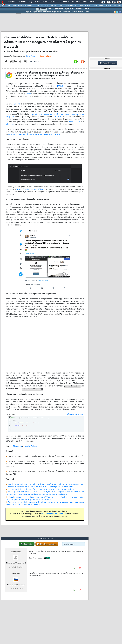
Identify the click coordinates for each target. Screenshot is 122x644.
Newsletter (55, 2)
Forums (11, 2)
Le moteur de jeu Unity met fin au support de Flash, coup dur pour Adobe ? (42, 489)
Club (92, 2)
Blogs (37, 2)
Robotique (67, 12)
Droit (85, 2)
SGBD (95, 6)
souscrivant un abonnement (54, 514)
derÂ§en (16, 574)
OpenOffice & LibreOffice (74, 9)
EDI (76, 6)
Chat (45, 2)
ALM (47, 6)
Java (61, 6)
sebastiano (16, 552)
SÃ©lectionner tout (75, 415)
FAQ (30, 2)
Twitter (34, 446)
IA (42, 6)
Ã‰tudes (76, 2)
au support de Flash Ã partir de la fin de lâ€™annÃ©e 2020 (35, 135)
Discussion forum (107, 63)
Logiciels (28, 12)
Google (17, 104)
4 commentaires (46, 56)
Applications (42, 9)
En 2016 (57, 117)
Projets (87, 9)
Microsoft (54, 6)
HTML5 (60, 86)
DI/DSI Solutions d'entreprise (22, 6)
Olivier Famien (31, 56)
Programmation (85, 6)
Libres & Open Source (55, 9)
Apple (28, 94)
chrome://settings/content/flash (30, 189)
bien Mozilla (75, 122)
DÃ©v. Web (69, 6)
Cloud (37, 6)
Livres (87, 12)
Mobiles (108, 6)
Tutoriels (22, 2)
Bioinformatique (77, 12)
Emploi (66, 2)
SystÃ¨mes (117, 6)
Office (101, 6)
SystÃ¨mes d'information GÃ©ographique (47, 12)
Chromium (18, 446)
